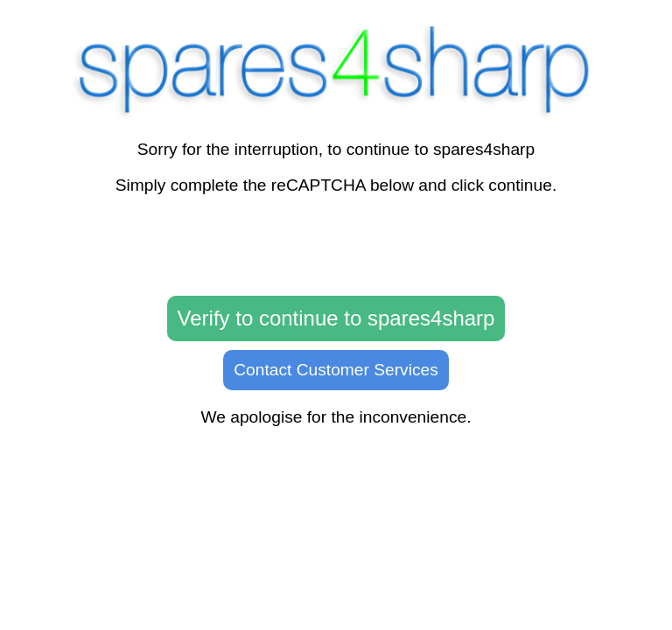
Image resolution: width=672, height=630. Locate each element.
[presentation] (336, 246)
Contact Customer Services (336, 370)
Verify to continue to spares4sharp (336, 318)
